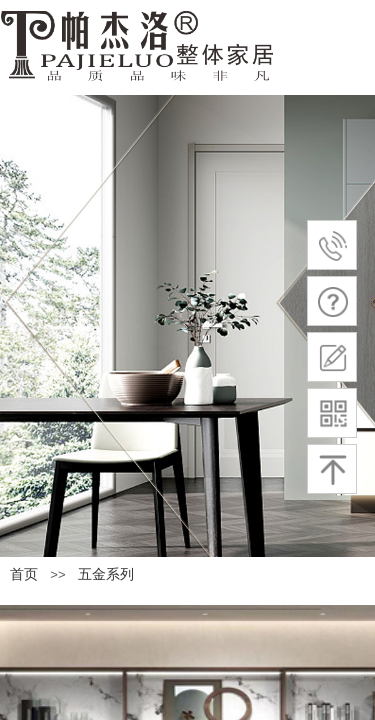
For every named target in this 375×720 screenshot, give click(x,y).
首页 (24, 574)
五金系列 (106, 574)
